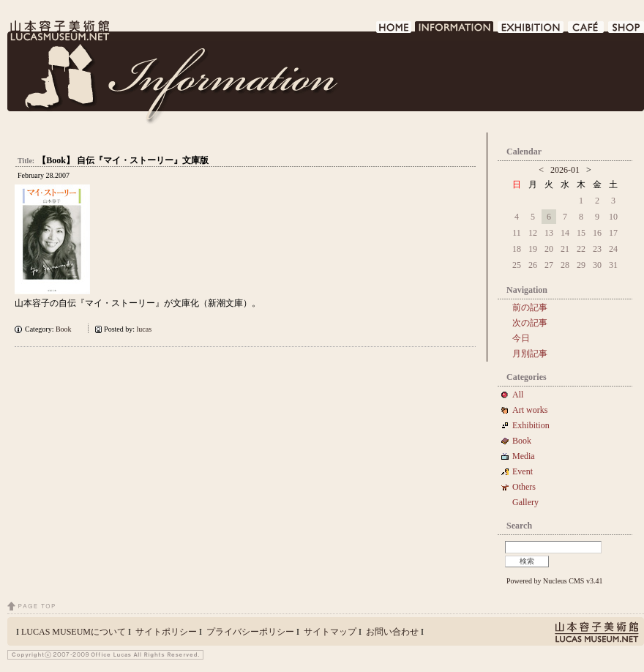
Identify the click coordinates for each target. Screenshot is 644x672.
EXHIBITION (531, 31)
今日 (521, 338)
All (518, 395)
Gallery (525, 502)
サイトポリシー (166, 632)
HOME (394, 31)
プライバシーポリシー (250, 632)
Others (524, 487)
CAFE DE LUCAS (587, 31)
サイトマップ (330, 632)
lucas (145, 329)
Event (523, 471)
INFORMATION (455, 31)
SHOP (626, 31)
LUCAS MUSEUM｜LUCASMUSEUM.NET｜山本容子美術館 (59, 31)
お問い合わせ (392, 632)
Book (67, 329)
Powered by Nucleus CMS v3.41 (554, 581)
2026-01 (565, 170)
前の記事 (530, 307)
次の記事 (530, 323)
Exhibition (531, 425)
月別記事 (530, 354)
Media (528, 456)
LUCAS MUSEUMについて (74, 632)
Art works (530, 410)
